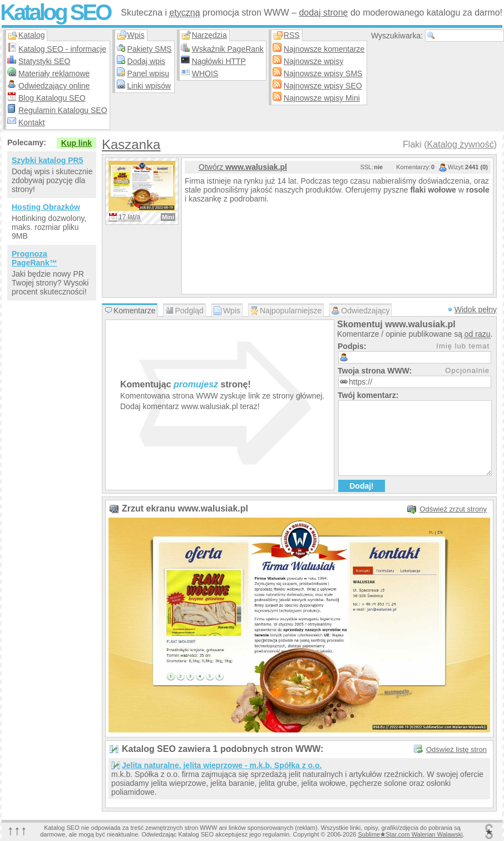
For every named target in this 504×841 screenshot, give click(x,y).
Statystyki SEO (44, 61)
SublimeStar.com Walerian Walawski (410, 834)
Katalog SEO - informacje (62, 49)
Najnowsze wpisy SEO (323, 86)
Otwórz (243, 167)
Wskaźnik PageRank (228, 49)
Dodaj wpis (146, 61)
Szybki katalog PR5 (47, 160)
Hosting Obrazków (46, 207)
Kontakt (31, 122)
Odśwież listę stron (456, 749)
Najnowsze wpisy (313, 61)
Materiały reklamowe (54, 73)
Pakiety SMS (150, 49)
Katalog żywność (461, 144)
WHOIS (205, 73)
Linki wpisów (149, 86)
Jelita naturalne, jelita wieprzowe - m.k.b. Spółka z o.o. (222, 765)
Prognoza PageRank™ (34, 258)
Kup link (76, 143)
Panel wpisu (149, 73)
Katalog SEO (55, 12)
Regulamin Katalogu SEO (63, 110)
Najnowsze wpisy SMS (323, 73)
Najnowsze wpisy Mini (322, 98)
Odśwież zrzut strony (453, 509)
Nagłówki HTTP (219, 61)
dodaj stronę (323, 13)
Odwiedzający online (54, 86)
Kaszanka (131, 144)
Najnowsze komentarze (324, 49)
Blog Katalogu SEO (52, 98)
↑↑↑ (17, 830)
